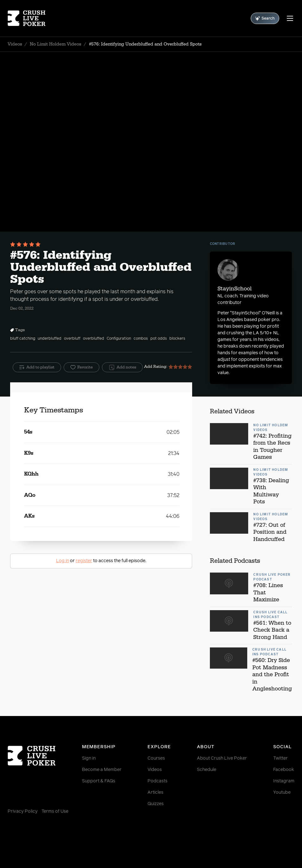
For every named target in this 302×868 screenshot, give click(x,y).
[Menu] (290, 18)
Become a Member (102, 770)
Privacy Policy (23, 811)
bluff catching (23, 339)
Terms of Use (55, 811)
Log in (63, 561)
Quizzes (156, 804)
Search (265, 18)
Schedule (207, 770)
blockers (177, 339)
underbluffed (50, 339)
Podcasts (157, 781)
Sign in (89, 758)
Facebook (284, 770)
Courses (156, 758)
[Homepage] (31, 18)
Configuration (119, 339)
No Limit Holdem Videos (56, 44)
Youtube (282, 792)
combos (141, 339)
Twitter (280, 758)
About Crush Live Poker (222, 758)
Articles (155, 792)
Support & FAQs (99, 781)
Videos (15, 44)
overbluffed (94, 339)
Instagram (284, 781)
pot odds (159, 339)
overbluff (72, 339)
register (84, 561)
